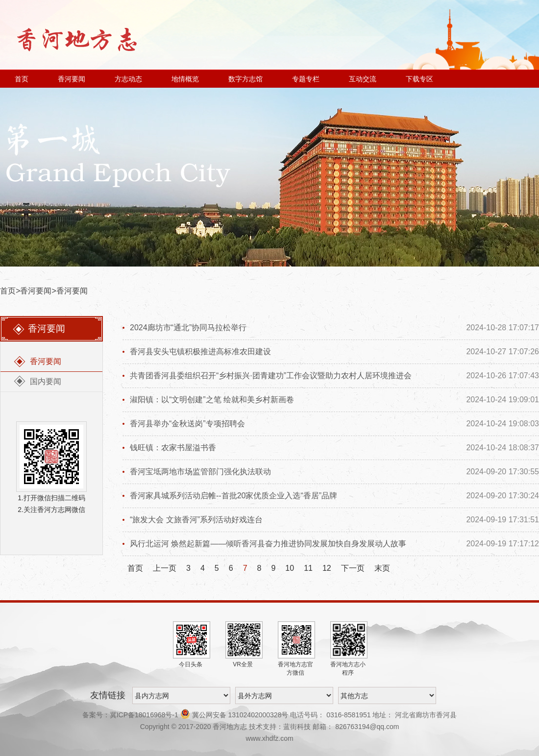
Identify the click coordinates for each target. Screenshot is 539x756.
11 (308, 568)
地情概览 (185, 79)
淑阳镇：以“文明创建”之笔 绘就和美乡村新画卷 (212, 400)
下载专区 (419, 79)
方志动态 (128, 79)
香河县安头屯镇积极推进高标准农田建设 (200, 352)
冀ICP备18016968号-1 (144, 715)
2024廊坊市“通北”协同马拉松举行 (188, 328)
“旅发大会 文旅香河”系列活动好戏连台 (196, 520)
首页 (22, 79)
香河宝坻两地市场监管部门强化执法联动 (200, 472)
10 (290, 568)
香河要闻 (72, 79)
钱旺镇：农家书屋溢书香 (173, 448)
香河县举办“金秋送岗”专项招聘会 (187, 424)
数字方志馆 (245, 79)
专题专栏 (306, 79)
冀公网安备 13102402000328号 (235, 715)
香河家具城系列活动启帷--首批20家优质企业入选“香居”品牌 (233, 496)
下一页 (353, 568)
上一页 (165, 568)
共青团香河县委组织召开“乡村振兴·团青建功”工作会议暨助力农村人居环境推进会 (271, 376)
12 (327, 568)
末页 (382, 568)
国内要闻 (46, 381)
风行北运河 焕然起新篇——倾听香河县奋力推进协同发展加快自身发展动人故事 (268, 544)
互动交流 (363, 79)
